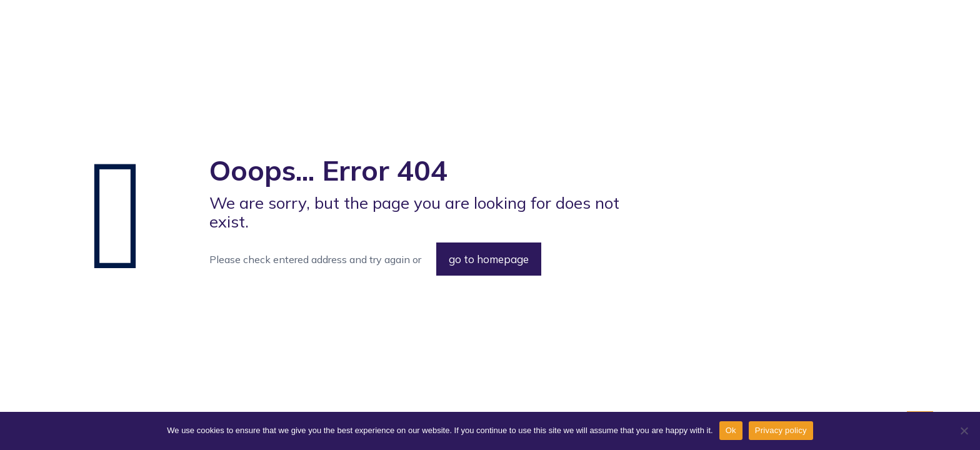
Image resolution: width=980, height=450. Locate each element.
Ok (731, 430)
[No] (964, 431)
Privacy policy (781, 430)
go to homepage (489, 259)
